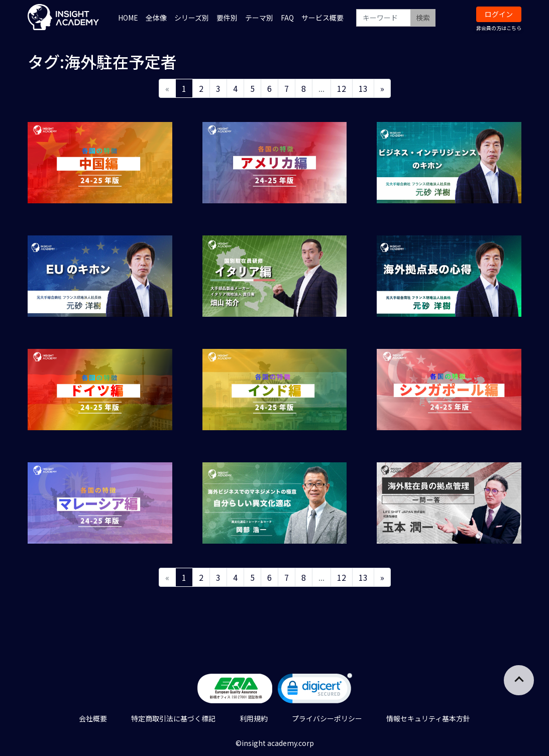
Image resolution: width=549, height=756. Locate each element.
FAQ (287, 18)
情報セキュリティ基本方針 (428, 718)
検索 (423, 18)
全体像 (156, 18)
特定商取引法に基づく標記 (173, 718)
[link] (315, 690)
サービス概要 (322, 18)
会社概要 (93, 718)
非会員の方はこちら (499, 28)
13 (363, 88)
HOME (128, 18)
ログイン (499, 14)
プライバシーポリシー (327, 718)
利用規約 (254, 718)
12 (342, 88)
